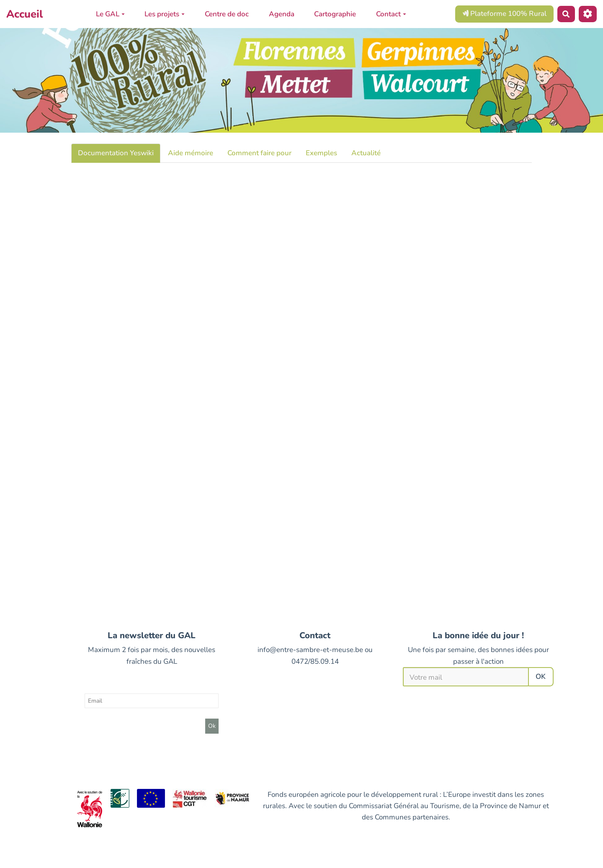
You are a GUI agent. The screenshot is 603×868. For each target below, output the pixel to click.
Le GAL (110, 14)
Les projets (165, 14)
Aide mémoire (191, 153)
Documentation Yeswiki (116, 153)
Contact (391, 14)
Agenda (282, 14)
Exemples (321, 153)
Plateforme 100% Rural (504, 14)
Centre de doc (227, 14)
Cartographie (335, 14)
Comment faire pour (259, 153)
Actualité (366, 153)
